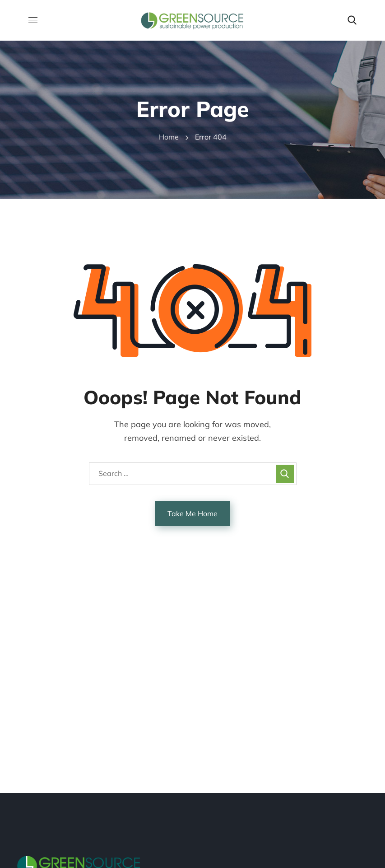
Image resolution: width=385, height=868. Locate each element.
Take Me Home (192, 513)
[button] (352, 20)
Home (169, 137)
